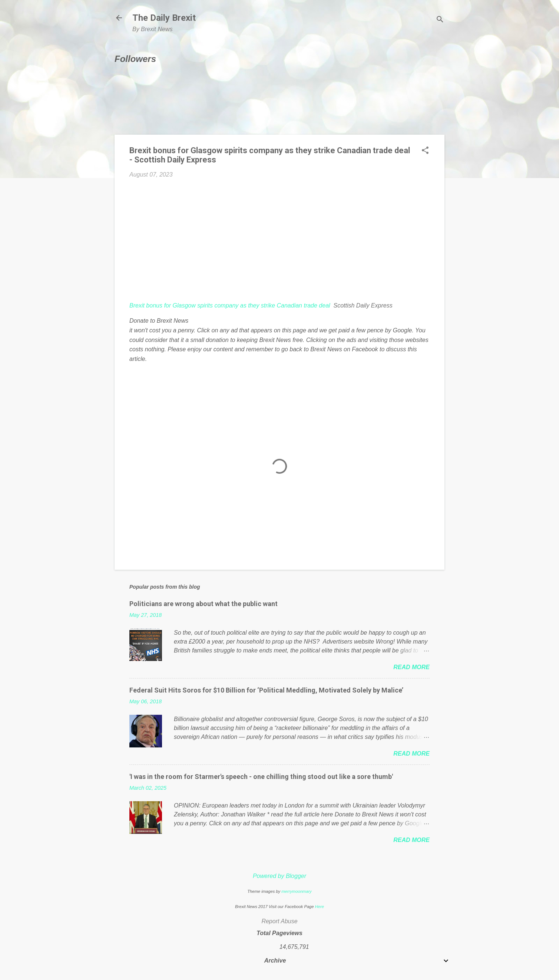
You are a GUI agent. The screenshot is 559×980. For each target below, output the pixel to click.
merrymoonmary (296, 891)
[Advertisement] (279, 240)
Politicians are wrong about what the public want (204, 604)
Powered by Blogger (279, 876)
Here (320, 907)
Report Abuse (279, 921)
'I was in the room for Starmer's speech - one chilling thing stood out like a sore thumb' (261, 777)
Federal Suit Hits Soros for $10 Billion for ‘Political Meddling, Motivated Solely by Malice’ (266, 690)
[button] (425, 151)
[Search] (440, 20)
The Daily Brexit (164, 18)
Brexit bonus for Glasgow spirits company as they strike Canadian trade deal (230, 305)
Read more (411, 667)
